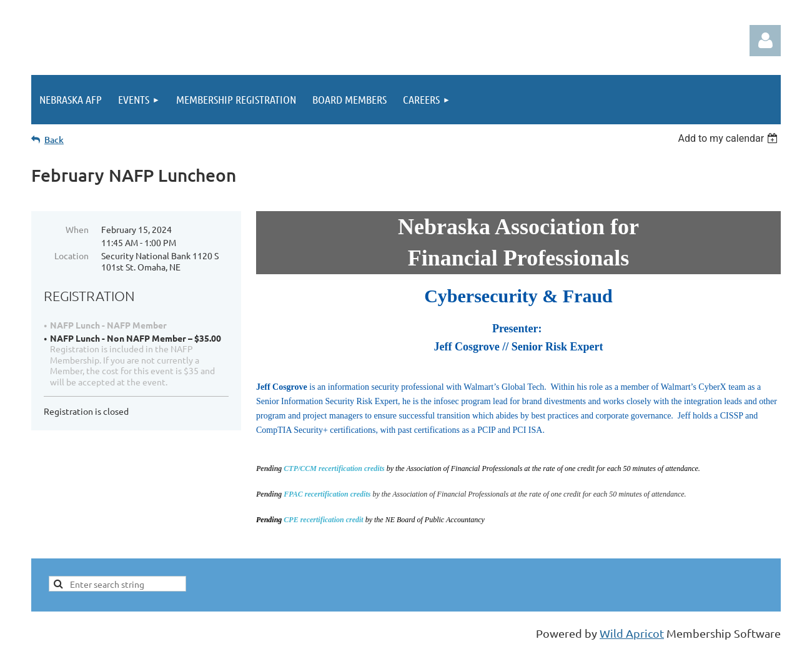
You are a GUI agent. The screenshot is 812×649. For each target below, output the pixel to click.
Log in (765, 41)
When (77, 229)
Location (72, 255)
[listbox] (729, 138)
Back (54, 140)
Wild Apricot (632, 633)
